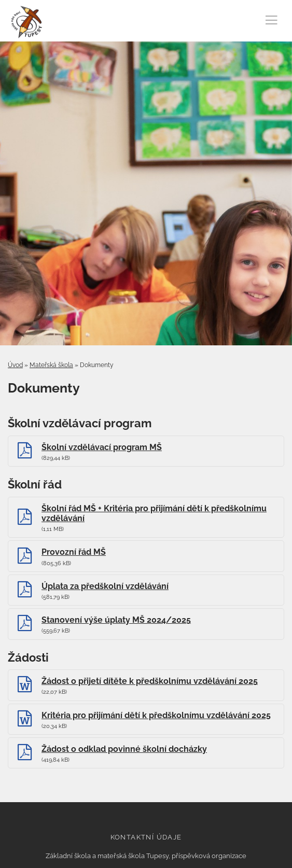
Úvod (15, 365)
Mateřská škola (51, 365)
